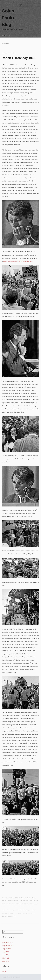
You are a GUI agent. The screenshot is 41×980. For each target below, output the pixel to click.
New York (10, 910)
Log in (4, 972)
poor (21, 910)
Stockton (29, 913)
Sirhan (24, 913)
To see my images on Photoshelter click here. (18, 261)
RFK (8, 913)
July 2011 (6, 952)
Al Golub (33, 898)
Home (4, 36)
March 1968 (30, 907)
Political (22, 898)
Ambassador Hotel (7, 901)
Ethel (24, 907)
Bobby (12, 904)
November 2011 (8, 943)
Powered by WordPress (8, 977)
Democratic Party (16, 907)
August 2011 (7, 949)
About (10, 36)
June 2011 (6, 955)
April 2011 (6, 961)
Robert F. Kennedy (15, 913)
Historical (11, 898)
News (17, 898)
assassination (18, 901)
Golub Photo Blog (8, 18)
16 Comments (11, 916)
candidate (25, 904)
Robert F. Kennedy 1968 (18, 58)
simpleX (18, 977)
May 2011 (6, 958)
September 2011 (8, 946)
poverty (26, 910)
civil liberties (6, 907)
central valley (33, 904)
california (18, 904)
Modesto (4, 910)
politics (16, 910)
